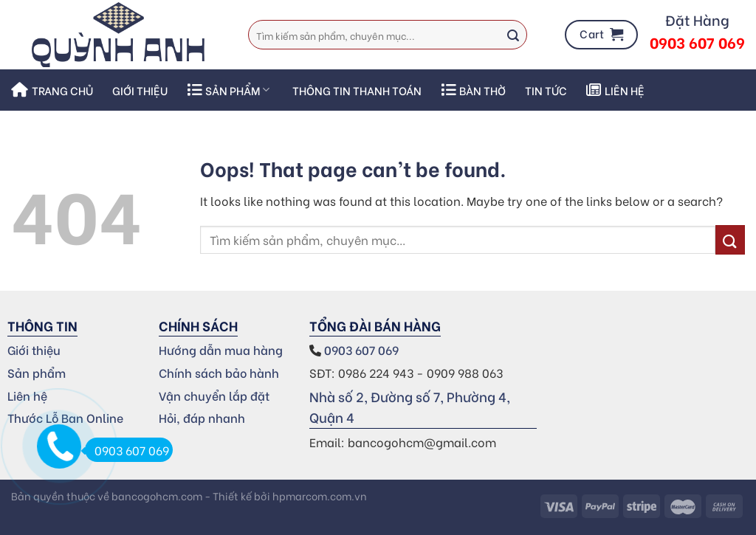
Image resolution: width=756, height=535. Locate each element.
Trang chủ (52, 90)
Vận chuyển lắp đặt (214, 395)
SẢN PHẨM (228, 90)
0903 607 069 (363, 349)
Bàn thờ (473, 90)
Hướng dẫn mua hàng (221, 349)
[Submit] (513, 35)
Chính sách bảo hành (219, 372)
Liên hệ (615, 90)
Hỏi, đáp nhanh (202, 417)
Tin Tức (546, 90)
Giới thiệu (140, 90)
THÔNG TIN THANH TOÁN (357, 90)
